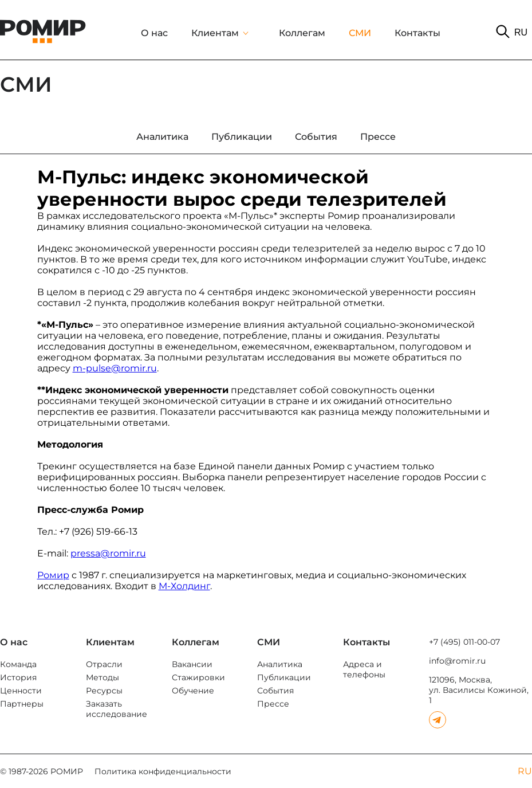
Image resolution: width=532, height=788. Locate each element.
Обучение (193, 691)
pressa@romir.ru (108, 553)
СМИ (360, 33)
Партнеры (22, 704)
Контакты (417, 33)
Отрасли (104, 664)
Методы (103, 677)
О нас (154, 33)
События (275, 691)
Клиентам (215, 33)
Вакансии (192, 664)
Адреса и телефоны (364, 669)
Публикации (284, 677)
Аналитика (280, 664)
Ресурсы (104, 691)
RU (521, 32)
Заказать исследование (117, 709)
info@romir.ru (457, 661)
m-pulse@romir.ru (115, 368)
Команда (18, 664)
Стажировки (198, 677)
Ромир (53, 575)
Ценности (21, 691)
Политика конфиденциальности (163, 771)
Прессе (273, 704)
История (18, 677)
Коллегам (302, 33)
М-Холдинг (184, 586)
